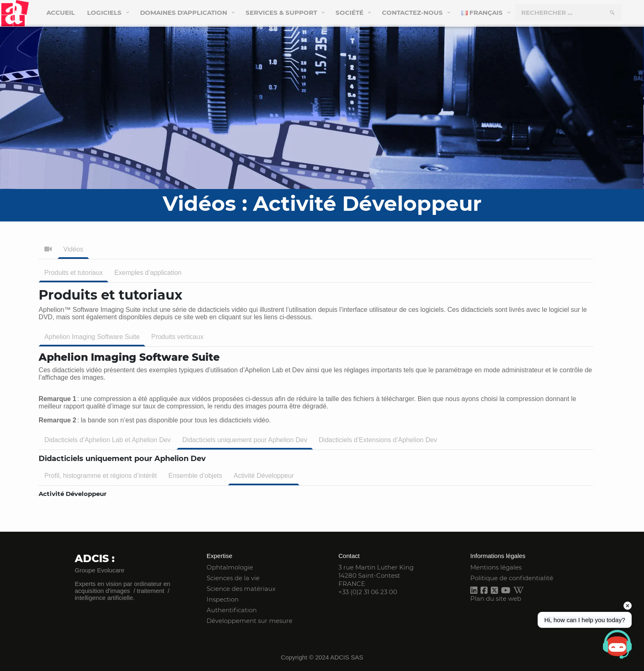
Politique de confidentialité (512, 578)
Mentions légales (496, 567)
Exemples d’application (148, 273)
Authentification (232, 610)
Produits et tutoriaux (74, 273)
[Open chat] (617, 644)
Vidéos (73, 249)
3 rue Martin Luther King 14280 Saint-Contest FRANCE (376, 575)
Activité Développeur (264, 476)
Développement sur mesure (250, 621)
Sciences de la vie (233, 578)
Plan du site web (496, 598)
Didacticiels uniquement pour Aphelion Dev (245, 440)
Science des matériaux (241, 589)
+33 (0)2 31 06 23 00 (368, 592)
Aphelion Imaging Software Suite (92, 337)
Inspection (223, 599)
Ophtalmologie (230, 567)
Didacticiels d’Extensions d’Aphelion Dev (378, 440)
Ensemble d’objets (195, 476)
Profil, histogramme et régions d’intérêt (101, 476)
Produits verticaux (177, 337)
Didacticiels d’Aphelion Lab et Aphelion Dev (108, 440)
